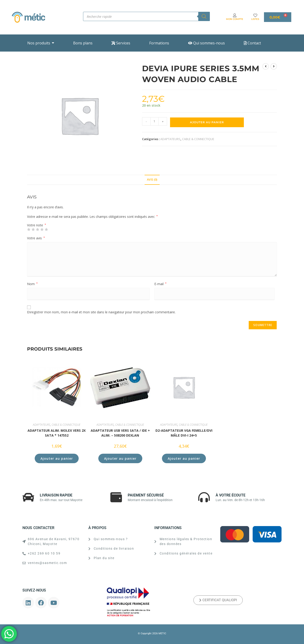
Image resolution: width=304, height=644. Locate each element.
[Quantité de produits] (155, 121)
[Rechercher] (204, 16)
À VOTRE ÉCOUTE (231, 495)
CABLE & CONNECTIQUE (198, 139)
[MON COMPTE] (235, 15)
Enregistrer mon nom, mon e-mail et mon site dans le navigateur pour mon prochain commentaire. (101, 312)
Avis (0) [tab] (152, 180)
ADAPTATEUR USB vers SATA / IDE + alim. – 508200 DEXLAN (120, 433)
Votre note (37, 225)
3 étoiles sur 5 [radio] (37, 229)
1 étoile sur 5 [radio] (29, 229)
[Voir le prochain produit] (274, 66)
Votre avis (36, 238)
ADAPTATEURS (170, 139)
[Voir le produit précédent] (266, 66)
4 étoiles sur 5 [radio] (42, 229)
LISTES (255, 19)
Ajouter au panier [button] (57, 458)
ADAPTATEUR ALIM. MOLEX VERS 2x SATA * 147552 (57, 433)
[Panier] (278, 17)
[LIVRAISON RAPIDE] (28, 497)
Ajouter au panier (207, 122)
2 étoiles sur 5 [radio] (33, 229)
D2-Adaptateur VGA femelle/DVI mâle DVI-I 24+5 (184, 433)
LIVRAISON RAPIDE (56, 495)
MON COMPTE (235, 19)
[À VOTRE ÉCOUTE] (204, 497)
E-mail (160, 284)
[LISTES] (255, 15)
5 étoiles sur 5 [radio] (46, 229)
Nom (32, 284)
